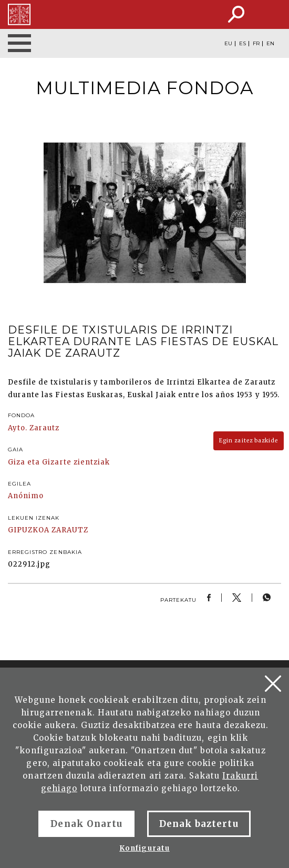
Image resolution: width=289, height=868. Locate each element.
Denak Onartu (86, 824)
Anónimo (26, 496)
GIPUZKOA (29, 530)
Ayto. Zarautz (34, 428)
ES (242, 44)
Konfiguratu (144, 848)
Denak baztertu (199, 824)
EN (270, 44)
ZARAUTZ (70, 530)
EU (228, 44)
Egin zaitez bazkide (249, 441)
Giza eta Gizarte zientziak (59, 462)
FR (256, 44)
